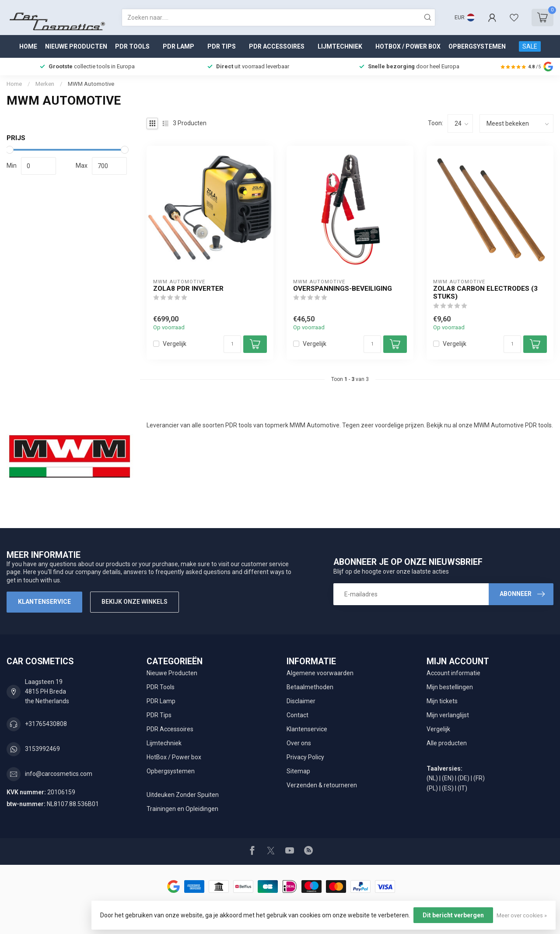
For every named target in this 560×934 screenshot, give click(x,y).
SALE (530, 46)
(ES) (448, 788)
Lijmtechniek (340, 46)
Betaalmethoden (310, 687)
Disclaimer (301, 701)
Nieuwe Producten (76, 46)
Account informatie (453, 673)
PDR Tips (222, 46)
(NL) (432, 778)
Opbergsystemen (477, 46)
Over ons (299, 743)
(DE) (464, 778)
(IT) (462, 788)
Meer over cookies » (522, 915)
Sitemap (298, 771)
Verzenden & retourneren (322, 785)
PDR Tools (132, 46)
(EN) (448, 778)
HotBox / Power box (408, 46)
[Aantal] (232, 344)
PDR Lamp (178, 46)
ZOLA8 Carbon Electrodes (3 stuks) (485, 293)
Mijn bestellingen (450, 687)
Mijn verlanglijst (448, 715)
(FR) (479, 778)
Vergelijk (175, 344)
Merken (45, 84)
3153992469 (42, 749)
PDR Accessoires (277, 46)
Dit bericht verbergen (453, 915)
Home (28, 46)
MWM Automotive (91, 84)
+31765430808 (46, 724)
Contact (297, 715)
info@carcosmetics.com (59, 774)
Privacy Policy (305, 757)
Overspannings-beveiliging (343, 289)
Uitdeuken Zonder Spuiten (183, 795)
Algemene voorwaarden (320, 673)
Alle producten (447, 743)
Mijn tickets (442, 701)
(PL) (432, 788)
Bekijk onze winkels (135, 602)
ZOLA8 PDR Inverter (188, 289)
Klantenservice (44, 602)
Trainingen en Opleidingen (182, 809)
